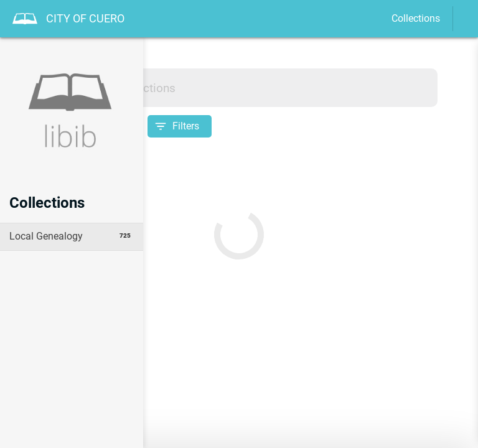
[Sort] (125, 126)
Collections (416, 18)
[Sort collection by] (72, 126)
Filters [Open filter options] (186, 126)
